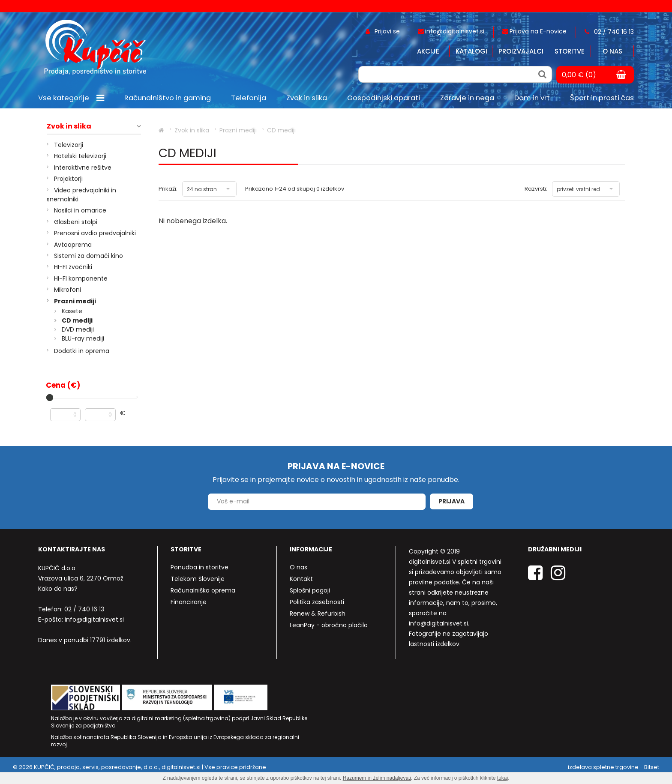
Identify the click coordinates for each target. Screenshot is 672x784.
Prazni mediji (75, 301)
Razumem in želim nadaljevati (377, 778)
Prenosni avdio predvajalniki (95, 233)
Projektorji (68, 179)
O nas (612, 51)
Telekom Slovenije (198, 579)
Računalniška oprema (203, 590)
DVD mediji (78, 329)
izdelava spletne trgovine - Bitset (613, 767)
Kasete (72, 311)
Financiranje (189, 602)
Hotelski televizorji (80, 156)
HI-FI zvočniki (73, 267)
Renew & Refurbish (318, 613)
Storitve (570, 51)
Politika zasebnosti (317, 602)
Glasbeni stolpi (76, 222)
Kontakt (301, 579)
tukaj (502, 778)
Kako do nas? (58, 589)
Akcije (428, 51)
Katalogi (471, 51)
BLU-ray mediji (83, 338)
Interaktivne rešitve (83, 168)
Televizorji (69, 145)
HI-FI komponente (81, 278)
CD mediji (77, 320)
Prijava (451, 501)
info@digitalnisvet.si (94, 619)
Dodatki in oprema (82, 351)
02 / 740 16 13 (84, 609)
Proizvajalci (521, 51)
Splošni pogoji (310, 590)
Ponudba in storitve (199, 567)
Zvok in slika (69, 126)
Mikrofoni (67, 290)
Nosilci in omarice (80, 210)
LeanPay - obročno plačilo (329, 625)
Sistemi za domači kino (88, 256)
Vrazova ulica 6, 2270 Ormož (81, 578)
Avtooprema (73, 245)
